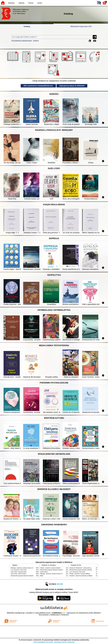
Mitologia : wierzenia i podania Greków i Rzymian (24, 568)
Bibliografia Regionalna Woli (81, 26)
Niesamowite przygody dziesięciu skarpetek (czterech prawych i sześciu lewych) (32, 576)
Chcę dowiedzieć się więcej (43, 642)
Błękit (42, 576)
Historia (21, 3)
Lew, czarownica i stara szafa (19, 570)
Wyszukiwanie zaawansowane (22, 41)
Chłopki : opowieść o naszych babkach (50, 568)
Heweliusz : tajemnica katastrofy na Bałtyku (81, 576)
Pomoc (31, 3)
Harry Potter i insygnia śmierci (19, 572)
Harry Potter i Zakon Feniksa (18, 574)
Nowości (11, 3)
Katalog (27, 26)
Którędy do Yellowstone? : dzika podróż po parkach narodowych (86, 568)
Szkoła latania (44, 572)
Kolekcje (36, 41)
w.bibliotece (58, 613)
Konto (40, 3)
